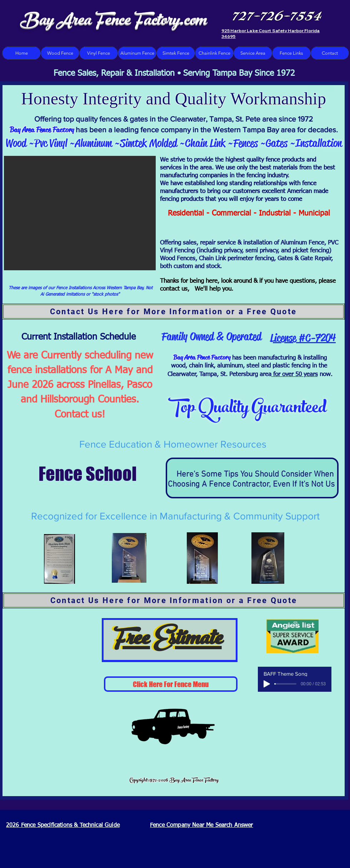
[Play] (267, 684)
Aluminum (94, 143)
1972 (305, 119)
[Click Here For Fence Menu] (171, 684)
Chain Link (205, 143)
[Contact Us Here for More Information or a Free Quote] (173, 312)
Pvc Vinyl (52, 143)
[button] (80, 213)
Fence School (81, 474)
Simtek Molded (150, 143)
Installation (319, 143)
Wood (16, 143)
